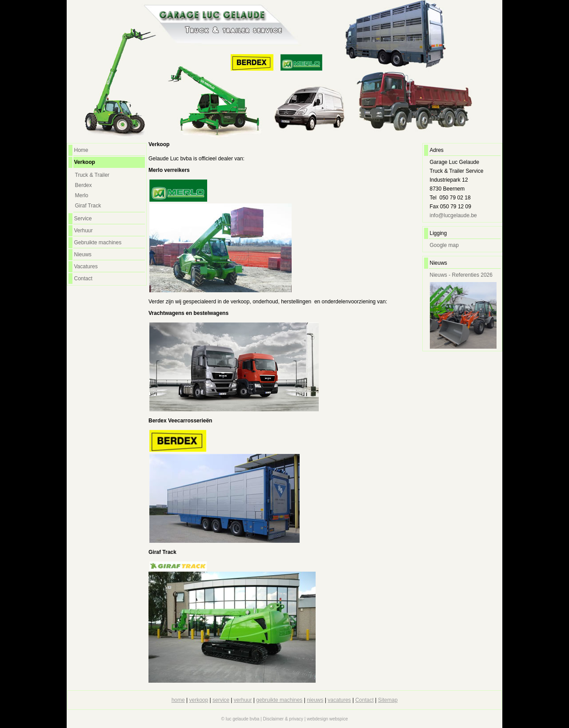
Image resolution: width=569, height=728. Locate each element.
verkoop (199, 700)
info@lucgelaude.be (453, 215)
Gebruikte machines (98, 243)
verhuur (243, 700)
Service (83, 219)
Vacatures (86, 267)
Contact (83, 278)
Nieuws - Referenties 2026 (461, 275)
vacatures (339, 700)
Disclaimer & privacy (283, 719)
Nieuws (83, 255)
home (178, 700)
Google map (444, 245)
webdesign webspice (327, 719)
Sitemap (388, 700)
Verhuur (84, 231)
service (221, 700)
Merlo (82, 195)
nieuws (315, 700)
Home (81, 150)
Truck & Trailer (92, 175)
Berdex (84, 185)
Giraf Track (88, 206)
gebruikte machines (279, 700)
